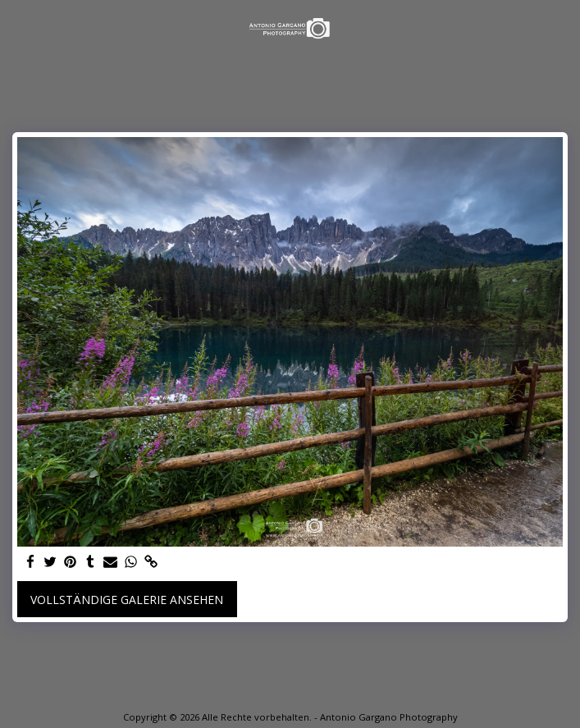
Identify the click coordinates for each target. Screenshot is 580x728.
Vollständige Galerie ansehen (127, 600)
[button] (18, 27)
